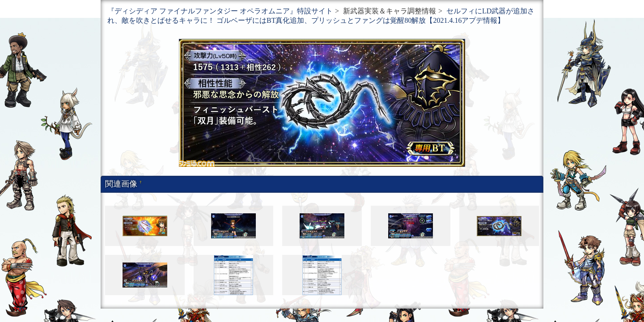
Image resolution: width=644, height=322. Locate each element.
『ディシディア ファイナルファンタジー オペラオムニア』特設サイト (220, 11)
